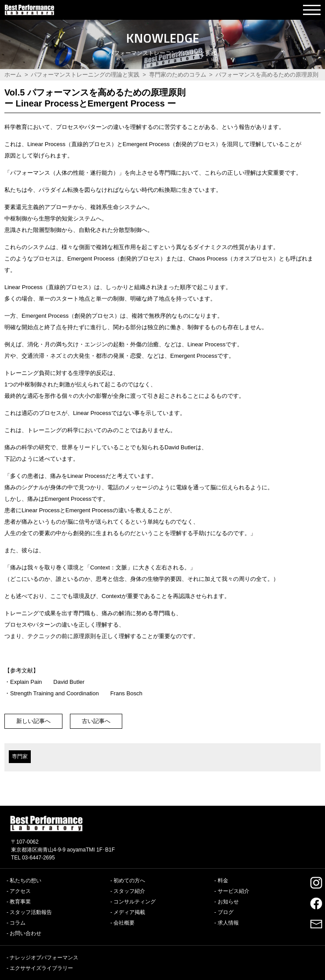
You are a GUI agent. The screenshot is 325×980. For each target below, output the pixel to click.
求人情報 (228, 923)
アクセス (20, 891)
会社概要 (124, 923)
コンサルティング (135, 902)
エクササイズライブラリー (41, 968)
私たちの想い (26, 881)
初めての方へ (129, 881)
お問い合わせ (26, 933)
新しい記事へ (33, 721)
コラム (18, 923)
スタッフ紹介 (129, 891)
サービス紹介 (234, 891)
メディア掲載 (129, 912)
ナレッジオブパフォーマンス (44, 958)
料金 (223, 881)
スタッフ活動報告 (31, 912)
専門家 (20, 756)
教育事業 (20, 902)
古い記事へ (96, 721)
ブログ (226, 912)
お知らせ (228, 902)
